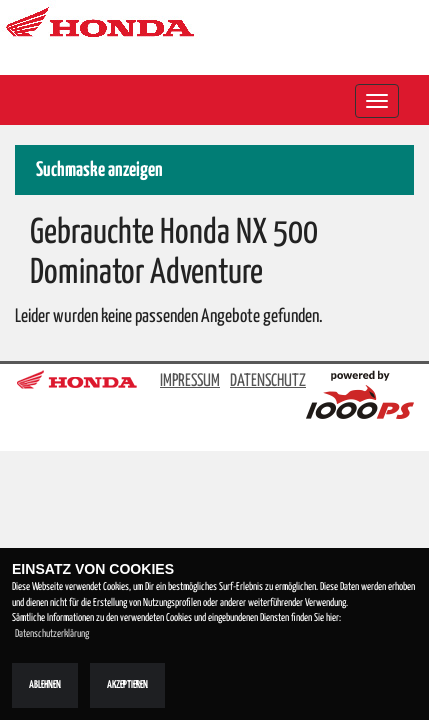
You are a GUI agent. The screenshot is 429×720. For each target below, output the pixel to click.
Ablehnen (45, 685)
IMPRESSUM (190, 381)
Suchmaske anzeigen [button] (99, 170)
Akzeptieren (127, 685)
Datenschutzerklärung (52, 634)
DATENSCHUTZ (268, 381)
